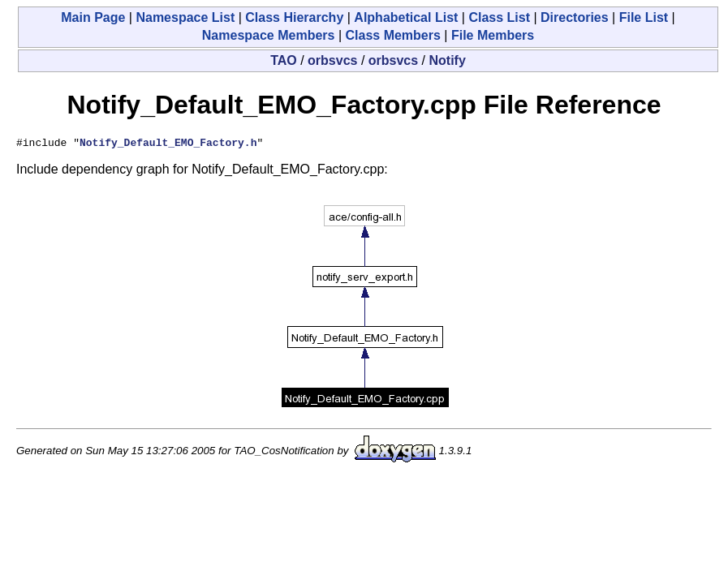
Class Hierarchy (294, 17)
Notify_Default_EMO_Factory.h (168, 144)
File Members (493, 35)
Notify (448, 60)
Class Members (392, 35)
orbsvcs (332, 60)
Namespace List (185, 17)
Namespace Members (269, 35)
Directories (575, 17)
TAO (284, 60)
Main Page (93, 17)
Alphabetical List (406, 17)
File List (644, 17)
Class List (499, 17)
